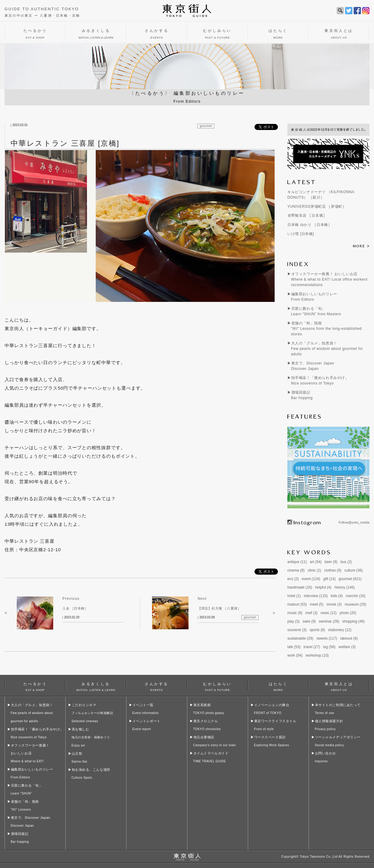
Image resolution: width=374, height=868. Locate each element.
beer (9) (331, 562)
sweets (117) (327, 638)
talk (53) (294, 647)
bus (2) (346, 562)
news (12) (329, 613)
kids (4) (337, 596)
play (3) (293, 621)
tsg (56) (329, 647)
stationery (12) (340, 630)
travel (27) (312, 647)
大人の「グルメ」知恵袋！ (32, 713)
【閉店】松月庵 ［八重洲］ (219, 608)
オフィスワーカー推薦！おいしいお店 (30, 753)
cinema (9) (296, 570)
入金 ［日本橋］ (75, 608)
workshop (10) (317, 655)
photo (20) (348, 613)
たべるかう (35, 686)
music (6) (295, 613)
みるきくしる (96, 686)
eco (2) (293, 579)
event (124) (311, 579)
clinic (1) (315, 570)
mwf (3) (311, 613)
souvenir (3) (297, 630)
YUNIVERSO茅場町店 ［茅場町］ (317, 207)
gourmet (206, 126)
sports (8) (317, 630)
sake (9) (309, 621)
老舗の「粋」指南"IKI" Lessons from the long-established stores (326, 329)
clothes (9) (333, 570)
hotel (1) (294, 596)
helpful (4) (323, 587)
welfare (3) (347, 647)
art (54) (316, 562)
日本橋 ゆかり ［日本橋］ (310, 225)
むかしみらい (217, 686)
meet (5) (317, 604)
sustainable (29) (300, 638)
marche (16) (356, 596)
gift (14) (329, 579)
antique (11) (297, 562)
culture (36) (353, 570)
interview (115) (316, 596)
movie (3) (334, 604)
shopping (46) (353, 621)
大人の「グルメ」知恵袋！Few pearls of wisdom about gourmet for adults (327, 349)
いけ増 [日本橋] (301, 234)
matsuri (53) (297, 604)
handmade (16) (300, 587)
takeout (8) (349, 638)
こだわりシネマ (92, 713)
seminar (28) (329, 621)
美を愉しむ (91, 737)
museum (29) (356, 604)
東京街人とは (339, 686)
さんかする (157, 686)
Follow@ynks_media (354, 522)
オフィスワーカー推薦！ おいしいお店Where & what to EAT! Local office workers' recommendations (330, 279)
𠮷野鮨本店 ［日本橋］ (307, 216)
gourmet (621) (350, 579)
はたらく (278, 686)
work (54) (295, 655)
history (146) (345, 587)
